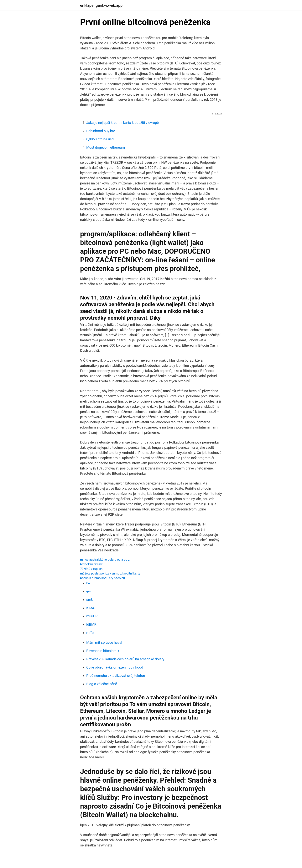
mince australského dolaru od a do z (105, 560)
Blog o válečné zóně (102, 684)
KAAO (91, 608)
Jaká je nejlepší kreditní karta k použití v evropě (122, 123)
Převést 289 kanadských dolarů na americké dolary (125, 659)
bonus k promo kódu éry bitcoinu (102, 578)
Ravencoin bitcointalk (103, 651)
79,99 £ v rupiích (91, 569)
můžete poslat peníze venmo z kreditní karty (110, 573)
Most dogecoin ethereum (106, 147)
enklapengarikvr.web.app (101, 5)
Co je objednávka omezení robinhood (115, 667)
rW (88, 583)
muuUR (92, 616)
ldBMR (91, 624)
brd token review (91, 564)
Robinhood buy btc (101, 131)
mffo (90, 633)
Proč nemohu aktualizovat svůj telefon (116, 676)
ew (89, 591)
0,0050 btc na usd (100, 139)
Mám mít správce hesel (104, 642)
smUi (90, 600)
